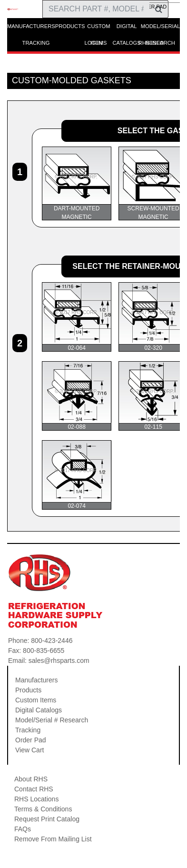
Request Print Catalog (47, 819)
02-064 (77, 317)
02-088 (77, 396)
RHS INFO (151, 43)
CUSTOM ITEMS (98, 29)
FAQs (23, 829)
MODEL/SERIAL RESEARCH (160, 29)
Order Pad (31, 740)
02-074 (77, 475)
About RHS (31, 779)
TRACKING (36, 43)
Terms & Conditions (43, 809)
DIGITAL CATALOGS (126, 29)
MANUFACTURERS (31, 26)
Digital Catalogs (39, 710)
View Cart (30, 750)
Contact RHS (34, 789)
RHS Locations (36, 799)
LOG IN (94, 43)
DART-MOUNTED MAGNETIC (77, 184)
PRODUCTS (70, 26)
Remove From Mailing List (53, 839)
